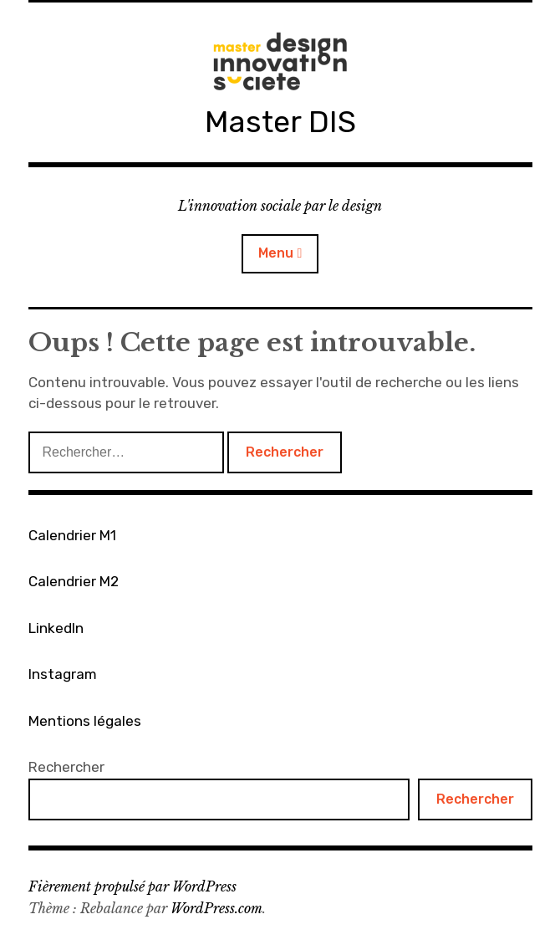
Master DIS (280, 122)
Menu (276, 253)
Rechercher (66, 767)
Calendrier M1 (72, 535)
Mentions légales (85, 721)
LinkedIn (56, 628)
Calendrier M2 (74, 581)
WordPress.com (216, 908)
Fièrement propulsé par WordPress (132, 886)
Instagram (63, 674)
